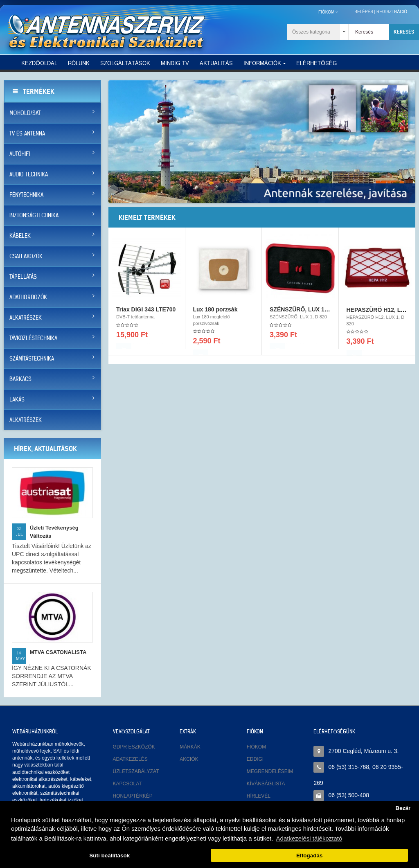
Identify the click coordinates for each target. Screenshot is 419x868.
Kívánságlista (266, 784)
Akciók (189, 759)
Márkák (190, 747)
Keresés (404, 32)
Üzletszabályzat (136, 771)
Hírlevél (259, 796)
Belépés (364, 12)
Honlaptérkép (133, 796)
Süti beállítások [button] (109, 856)
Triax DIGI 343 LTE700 (146, 313)
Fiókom (256, 747)
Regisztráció (392, 12)
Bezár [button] (403, 808)
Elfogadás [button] (310, 856)
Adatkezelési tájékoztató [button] (309, 838)
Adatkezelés (130, 759)
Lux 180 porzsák (215, 313)
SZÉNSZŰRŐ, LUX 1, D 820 (306, 313)
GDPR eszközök (134, 747)
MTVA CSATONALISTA (58, 652)
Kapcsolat (127, 784)
